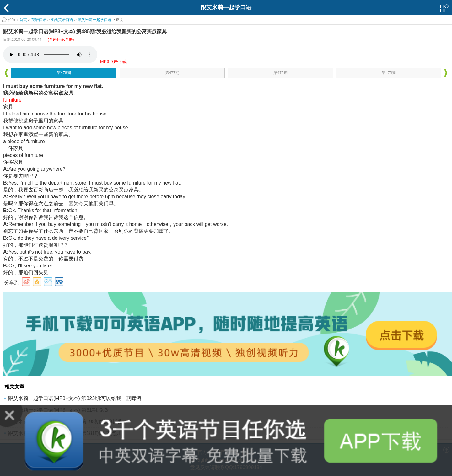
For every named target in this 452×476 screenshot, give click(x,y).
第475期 (389, 73)
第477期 (172, 73)
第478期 (64, 73)
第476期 (280, 73)
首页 (23, 20)
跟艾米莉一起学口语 (94, 20)
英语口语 (39, 20)
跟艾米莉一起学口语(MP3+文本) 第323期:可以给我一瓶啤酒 (75, 398)
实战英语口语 (62, 20)
